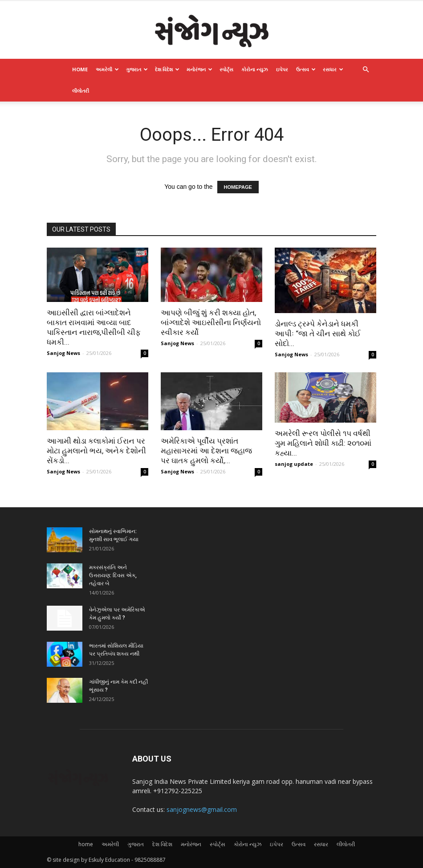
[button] (366, 70)
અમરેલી (107, 69)
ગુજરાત (137, 69)
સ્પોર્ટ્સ (226, 69)
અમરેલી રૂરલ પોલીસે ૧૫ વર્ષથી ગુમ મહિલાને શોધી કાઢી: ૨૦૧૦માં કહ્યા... (323, 443)
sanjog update (294, 464)
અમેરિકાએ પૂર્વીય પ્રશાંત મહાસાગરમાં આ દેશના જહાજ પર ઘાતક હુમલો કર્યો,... (206, 451)
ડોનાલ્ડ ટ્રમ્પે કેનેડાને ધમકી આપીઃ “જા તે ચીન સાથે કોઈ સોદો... (318, 334)
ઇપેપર (282, 69)
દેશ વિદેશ (167, 69)
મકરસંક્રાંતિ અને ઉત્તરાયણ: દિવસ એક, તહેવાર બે (113, 575)
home (80, 69)
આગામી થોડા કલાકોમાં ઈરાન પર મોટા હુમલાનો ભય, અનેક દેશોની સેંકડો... (96, 451)
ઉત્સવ (306, 69)
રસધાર (333, 69)
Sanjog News (63, 353)
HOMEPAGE (238, 187)
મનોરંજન (199, 69)
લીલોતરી (81, 91)
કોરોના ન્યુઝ (255, 69)
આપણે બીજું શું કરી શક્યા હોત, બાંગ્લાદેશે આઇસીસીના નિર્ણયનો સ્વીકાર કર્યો (211, 322)
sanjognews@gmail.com (202, 809)
